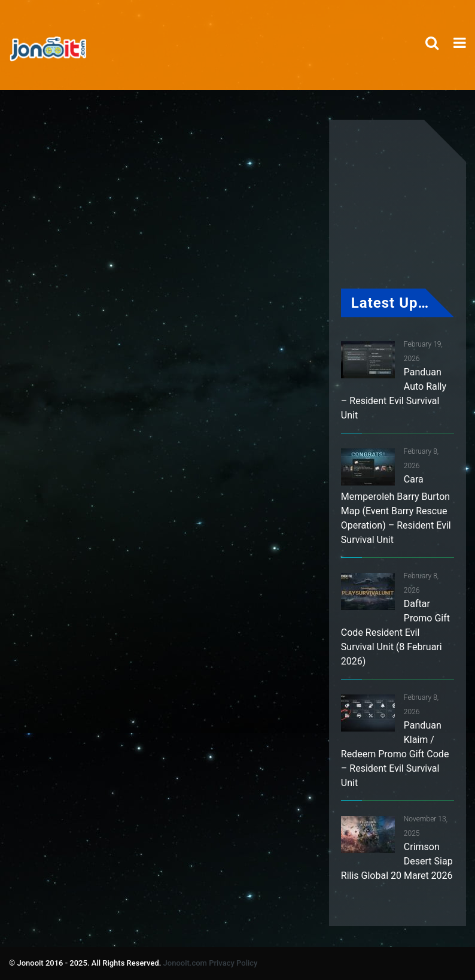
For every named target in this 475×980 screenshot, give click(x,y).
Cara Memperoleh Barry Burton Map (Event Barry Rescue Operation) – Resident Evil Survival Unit (396, 509)
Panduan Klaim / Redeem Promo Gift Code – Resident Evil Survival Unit (395, 754)
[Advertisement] (242, 298)
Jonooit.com (185, 963)
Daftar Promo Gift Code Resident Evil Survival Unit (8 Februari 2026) (395, 632)
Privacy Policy (233, 963)
